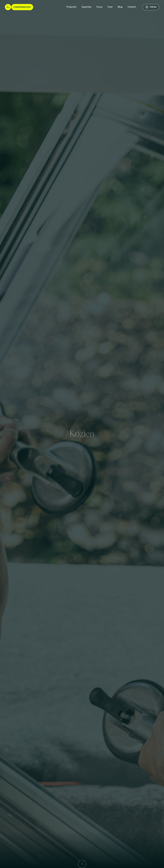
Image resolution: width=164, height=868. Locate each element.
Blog (120, 7)
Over (110, 7)
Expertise (86, 7)
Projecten (71, 7)
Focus (99, 7)
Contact (132, 7)
